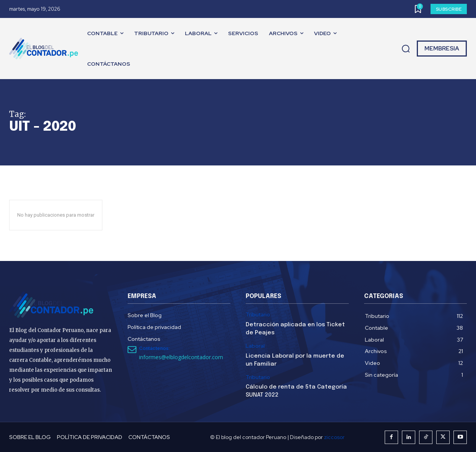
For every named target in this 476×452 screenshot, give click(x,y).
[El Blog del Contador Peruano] (45, 49)
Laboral (255, 346)
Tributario (258, 315)
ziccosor (334, 437)
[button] (406, 49)
